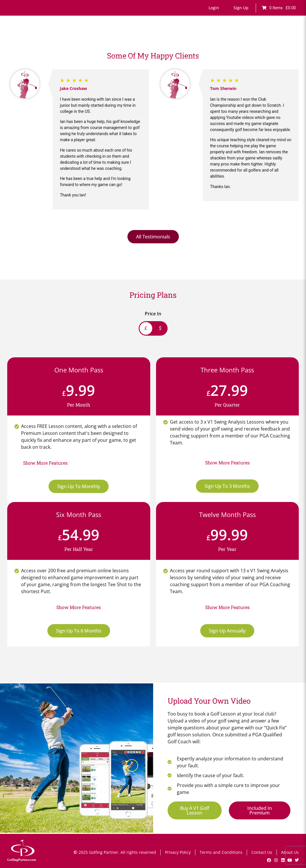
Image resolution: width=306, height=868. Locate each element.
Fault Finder (141, 40)
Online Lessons (110, 40)
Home (84, 40)
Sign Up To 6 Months (79, 631)
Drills (179, 40)
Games (163, 40)
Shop (292, 40)
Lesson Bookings (205, 40)
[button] (214, 8)
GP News (274, 40)
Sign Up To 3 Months (227, 486)
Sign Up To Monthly (79, 486)
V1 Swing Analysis (244, 40)
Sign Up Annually (227, 631)
